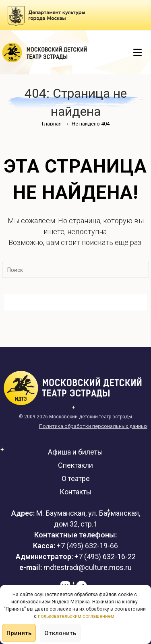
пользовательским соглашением (76, 616)
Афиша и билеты (75, 452)
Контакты (76, 492)
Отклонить (60, 633)
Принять (19, 633)
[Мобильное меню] (138, 53)
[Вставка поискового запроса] (75, 270)
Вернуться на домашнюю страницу (75, 302)
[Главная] (52, 124)
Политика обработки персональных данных (93, 426)
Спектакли (75, 465)
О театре (76, 478)
